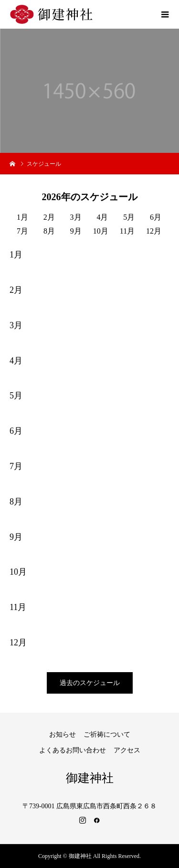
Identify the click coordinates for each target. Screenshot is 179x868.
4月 (102, 217)
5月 (129, 217)
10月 (101, 231)
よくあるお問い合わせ (73, 750)
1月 (22, 217)
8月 (49, 231)
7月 (22, 231)
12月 (154, 231)
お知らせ (63, 734)
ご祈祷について (107, 734)
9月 (76, 231)
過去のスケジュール (90, 683)
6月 (156, 217)
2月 (49, 217)
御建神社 (90, 778)
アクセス (127, 750)
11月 (127, 231)
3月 (76, 217)
